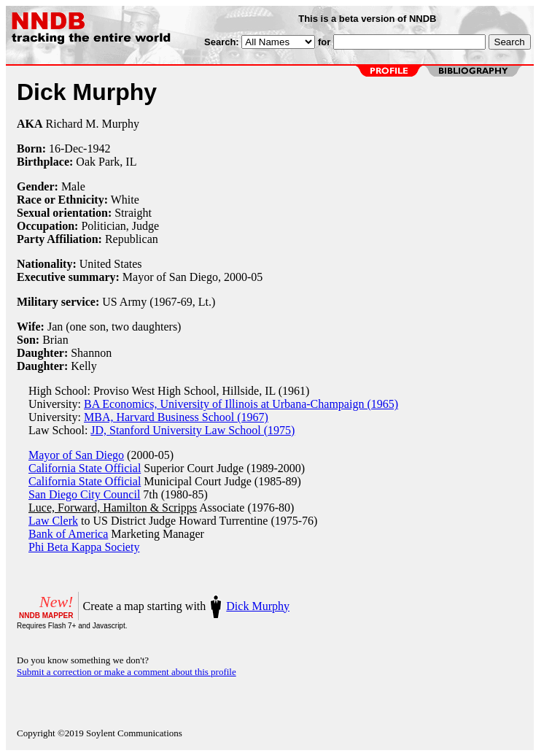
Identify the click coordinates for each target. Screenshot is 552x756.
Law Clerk (53, 521)
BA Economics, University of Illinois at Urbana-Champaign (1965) (241, 404)
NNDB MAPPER (46, 616)
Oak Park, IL (106, 162)
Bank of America (68, 534)
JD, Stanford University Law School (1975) (193, 430)
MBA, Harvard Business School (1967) (176, 417)
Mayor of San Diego (76, 455)
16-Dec (66, 148)
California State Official (85, 468)
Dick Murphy (258, 606)
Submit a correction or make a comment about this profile (127, 672)
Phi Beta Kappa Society (84, 547)
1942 (98, 148)
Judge (145, 226)
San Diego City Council (84, 494)
